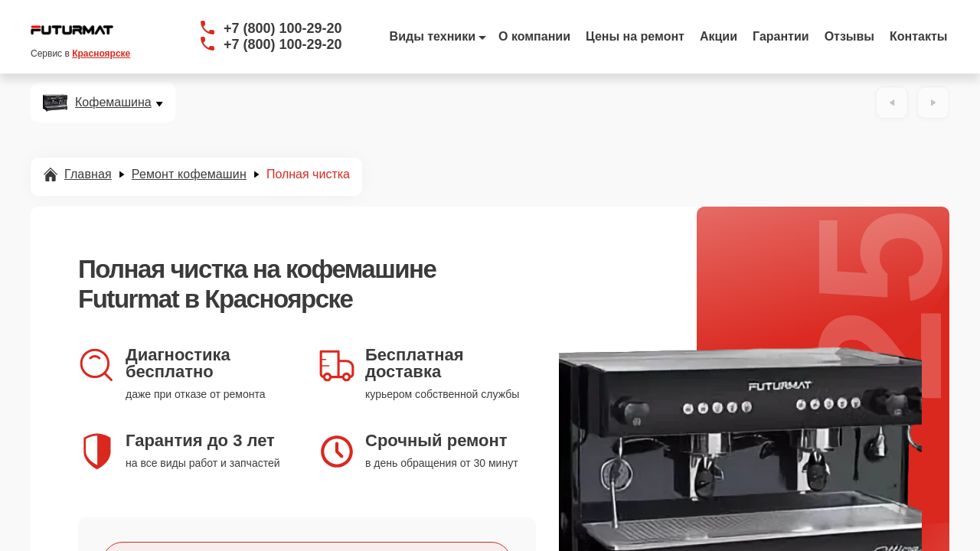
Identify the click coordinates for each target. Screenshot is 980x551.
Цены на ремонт (635, 36)
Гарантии (781, 36)
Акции (719, 36)
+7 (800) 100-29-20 (283, 28)
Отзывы (849, 36)
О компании (534, 36)
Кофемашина (113, 103)
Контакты (918, 36)
